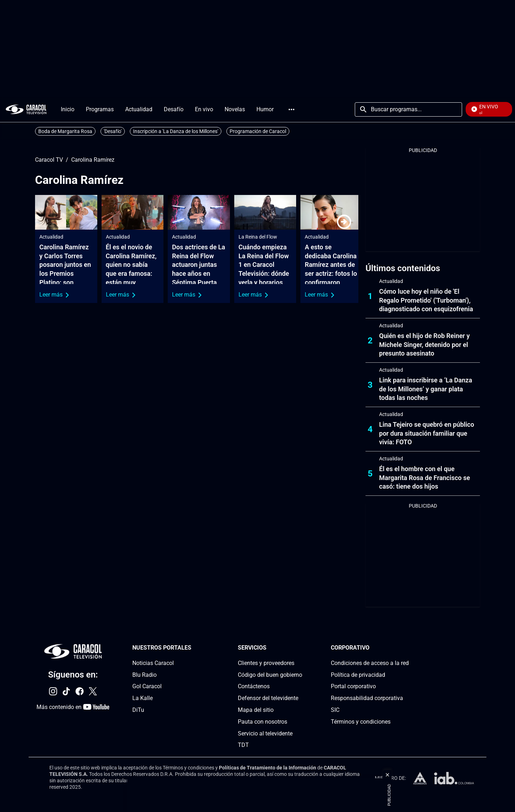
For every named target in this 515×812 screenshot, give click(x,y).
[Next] (344, 222)
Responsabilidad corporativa (367, 698)
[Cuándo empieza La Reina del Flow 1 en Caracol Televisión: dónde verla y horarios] (265, 212)
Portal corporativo (353, 687)
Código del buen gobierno (270, 675)
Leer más (54, 295)
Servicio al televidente (265, 733)
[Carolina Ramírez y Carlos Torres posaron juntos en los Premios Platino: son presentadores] (66, 212)
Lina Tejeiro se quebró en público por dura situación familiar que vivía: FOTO (427, 433)
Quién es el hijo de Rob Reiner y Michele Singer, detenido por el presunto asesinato (425, 345)
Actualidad (51, 237)
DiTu (138, 710)
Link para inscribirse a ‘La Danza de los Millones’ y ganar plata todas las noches (426, 389)
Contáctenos (254, 687)
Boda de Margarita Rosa (65, 131)
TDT (243, 745)
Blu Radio (144, 675)
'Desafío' (113, 131)
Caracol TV (49, 160)
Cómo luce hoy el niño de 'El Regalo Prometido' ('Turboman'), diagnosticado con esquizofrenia (426, 300)
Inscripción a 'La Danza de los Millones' (176, 131)
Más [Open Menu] (291, 109)
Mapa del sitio (256, 710)
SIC (335, 710)
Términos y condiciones (361, 722)
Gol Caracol (147, 687)
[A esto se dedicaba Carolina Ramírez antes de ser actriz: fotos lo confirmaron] (332, 212)
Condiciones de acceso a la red (370, 663)
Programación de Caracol (258, 131)
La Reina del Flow (258, 237)
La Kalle (143, 698)
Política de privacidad (358, 675)
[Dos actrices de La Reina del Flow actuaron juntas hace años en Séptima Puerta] (199, 212)
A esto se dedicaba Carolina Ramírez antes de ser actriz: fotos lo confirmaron (331, 265)
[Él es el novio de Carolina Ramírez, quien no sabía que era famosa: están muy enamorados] (133, 212)
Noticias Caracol (153, 663)
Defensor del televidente (268, 698)
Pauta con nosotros (263, 722)
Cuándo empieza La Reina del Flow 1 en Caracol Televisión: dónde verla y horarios (264, 265)
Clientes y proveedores (266, 663)
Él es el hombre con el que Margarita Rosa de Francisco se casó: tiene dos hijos (425, 478)
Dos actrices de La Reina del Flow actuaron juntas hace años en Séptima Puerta (198, 265)
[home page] (26, 109)
